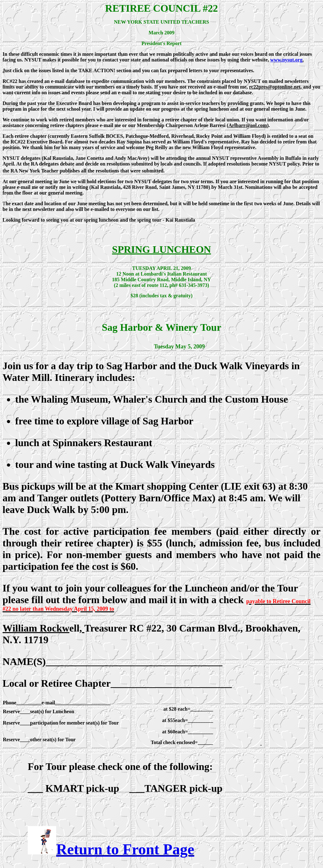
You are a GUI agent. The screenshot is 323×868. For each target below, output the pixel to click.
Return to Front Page (125, 849)
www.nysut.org (286, 60)
